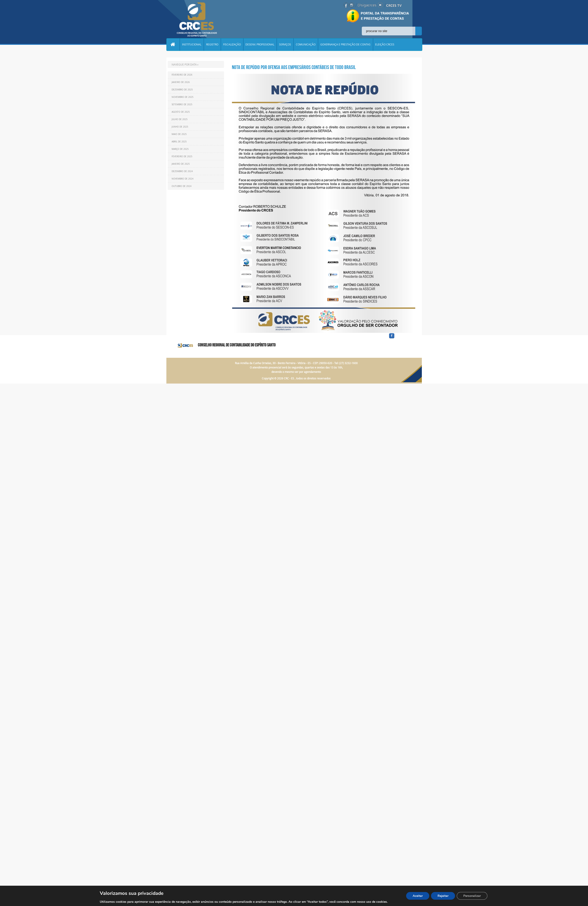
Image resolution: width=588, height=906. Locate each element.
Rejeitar (443, 896)
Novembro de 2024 (183, 179)
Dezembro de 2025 (182, 90)
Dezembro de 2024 (182, 171)
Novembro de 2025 (183, 97)
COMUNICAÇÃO (306, 45)
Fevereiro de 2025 (182, 156)
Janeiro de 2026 (181, 82)
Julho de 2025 (180, 119)
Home (173, 45)
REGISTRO (212, 45)
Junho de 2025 (180, 127)
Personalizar (472, 896)
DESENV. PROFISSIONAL (260, 45)
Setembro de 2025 (182, 105)
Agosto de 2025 (181, 112)
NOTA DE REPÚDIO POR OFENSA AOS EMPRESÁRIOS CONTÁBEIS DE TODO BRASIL (294, 67)
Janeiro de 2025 (181, 164)
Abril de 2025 (179, 142)
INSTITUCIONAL (192, 45)
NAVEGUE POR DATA (184, 64)
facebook (402, 338)
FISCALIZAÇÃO (232, 45)
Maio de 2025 (179, 134)
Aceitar (418, 896)
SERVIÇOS (285, 45)
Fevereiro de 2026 (182, 75)
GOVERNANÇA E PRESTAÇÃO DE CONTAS (346, 45)
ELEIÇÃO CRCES (385, 45)
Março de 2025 (180, 149)
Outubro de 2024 (182, 186)
